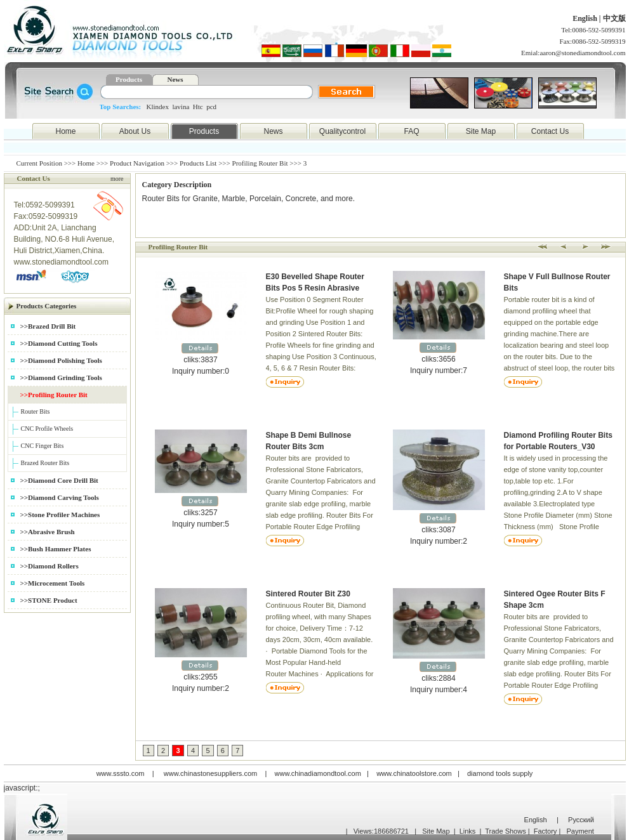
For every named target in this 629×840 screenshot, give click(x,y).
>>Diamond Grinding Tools (61, 377)
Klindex (157, 107)
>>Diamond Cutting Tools (59, 343)
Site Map (481, 131)
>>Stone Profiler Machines (60, 515)
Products (129, 79)
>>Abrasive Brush (48, 532)
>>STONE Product (49, 600)
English (586, 18)
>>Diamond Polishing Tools (61, 360)
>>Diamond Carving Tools (60, 497)
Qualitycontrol (342, 131)
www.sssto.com (121, 773)
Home (65, 131)
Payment (580, 831)
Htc (198, 107)
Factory (546, 831)
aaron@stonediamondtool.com (582, 53)
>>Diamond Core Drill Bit (59, 480)
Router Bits (36, 411)
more (117, 179)
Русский (581, 820)
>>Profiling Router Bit (54, 395)
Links (468, 831)
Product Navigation (137, 163)
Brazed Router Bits (45, 463)
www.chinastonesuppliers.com (210, 773)
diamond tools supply (500, 773)
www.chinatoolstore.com (414, 773)
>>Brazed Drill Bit (48, 326)
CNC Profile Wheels (47, 429)
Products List (198, 163)
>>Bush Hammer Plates (56, 549)
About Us (135, 131)
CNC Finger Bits (43, 446)
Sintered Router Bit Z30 (308, 594)
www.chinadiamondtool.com (318, 773)
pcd (211, 107)
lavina (181, 107)
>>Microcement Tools (53, 583)
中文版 (614, 18)
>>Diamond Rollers (50, 566)
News (175, 79)
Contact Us (550, 131)
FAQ (411, 131)
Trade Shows (505, 831)
